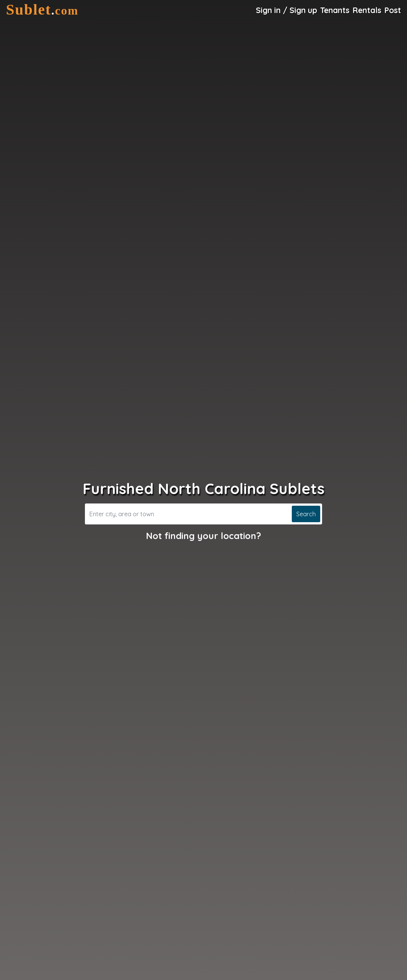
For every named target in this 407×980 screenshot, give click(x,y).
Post (393, 10)
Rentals (367, 10)
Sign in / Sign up (287, 10)
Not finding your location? (203, 536)
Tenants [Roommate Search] (335, 10)
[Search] (187, 514)
